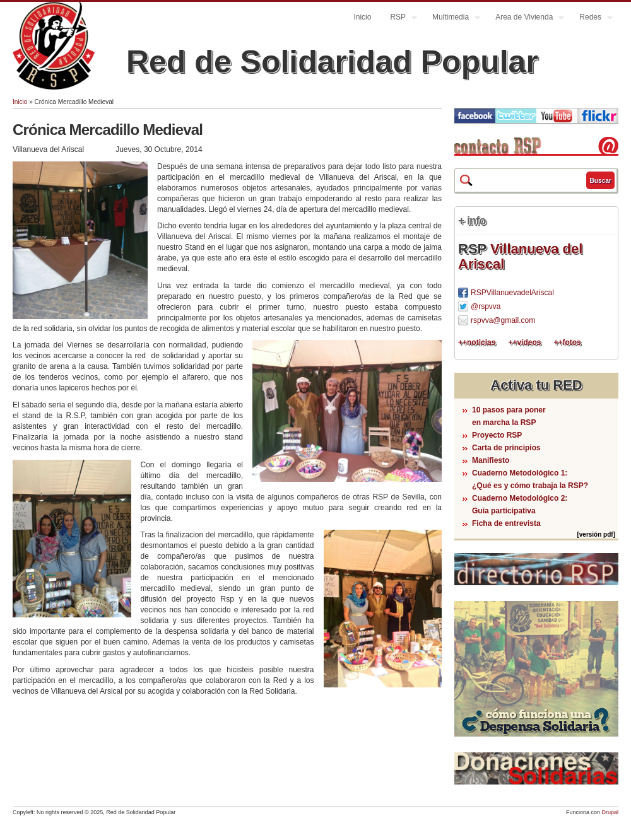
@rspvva (486, 306)
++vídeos (524, 342)
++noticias (477, 342)
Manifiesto (491, 460)
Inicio (362, 17)
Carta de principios (506, 448)
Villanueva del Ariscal (520, 256)
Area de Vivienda (525, 19)
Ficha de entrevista (506, 523)
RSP (399, 19)
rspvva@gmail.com (503, 320)
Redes (591, 19)
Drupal (610, 812)
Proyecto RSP (497, 435)
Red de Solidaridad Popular (332, 62)
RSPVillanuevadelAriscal (512, 293)
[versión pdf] (596, 534)
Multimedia (451, 19)
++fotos (567, 342)
